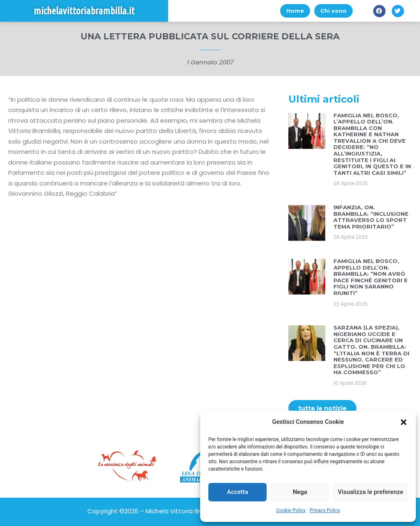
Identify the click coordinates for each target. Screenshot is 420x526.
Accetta (237, 492)
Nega (300, 492)
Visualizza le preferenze (370, 492)
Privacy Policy (325, 510)
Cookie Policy (291, 510)
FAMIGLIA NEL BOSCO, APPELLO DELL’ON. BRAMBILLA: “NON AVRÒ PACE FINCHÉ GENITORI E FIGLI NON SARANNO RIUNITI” (371, 277)
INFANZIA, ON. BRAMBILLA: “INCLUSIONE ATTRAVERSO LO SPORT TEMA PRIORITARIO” (371, 217)
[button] (404, 422)
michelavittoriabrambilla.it (84, 11)
